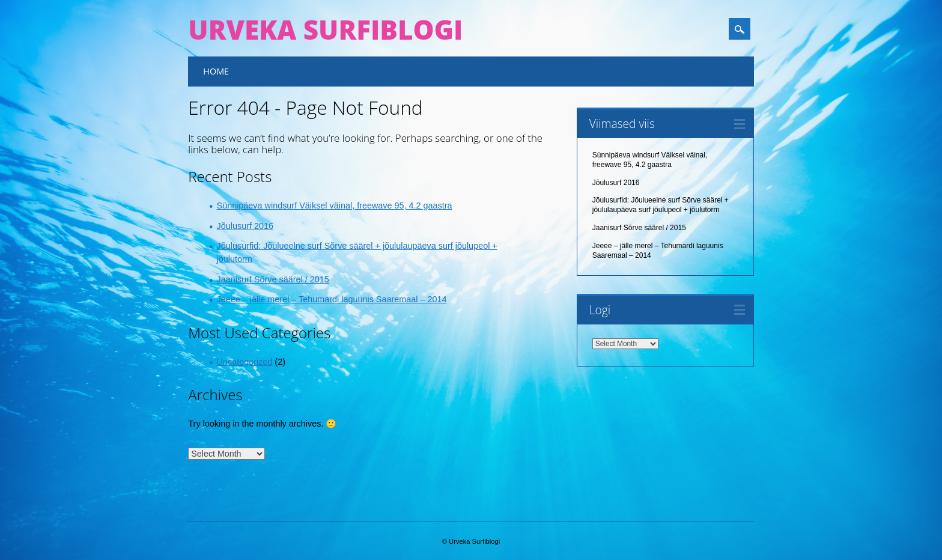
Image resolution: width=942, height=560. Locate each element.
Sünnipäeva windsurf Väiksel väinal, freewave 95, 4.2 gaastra (335, 205)
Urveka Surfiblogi (325, 29)
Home (216, 71)
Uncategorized (245, 362)
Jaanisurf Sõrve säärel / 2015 (273, 279)
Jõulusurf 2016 (245, 226)
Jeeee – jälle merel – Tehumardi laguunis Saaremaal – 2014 (332, 299)
